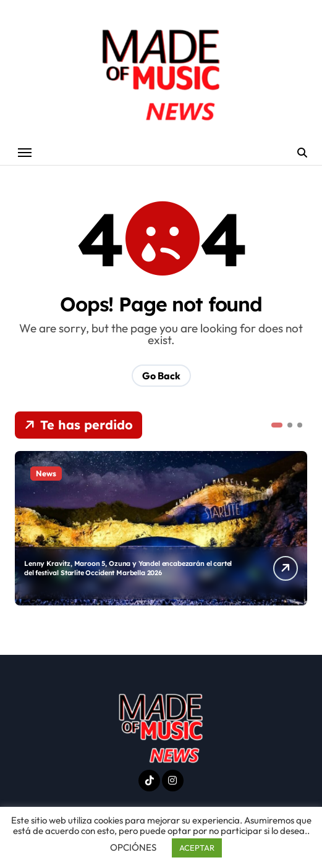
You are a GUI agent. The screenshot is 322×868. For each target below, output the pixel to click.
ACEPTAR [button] (197, 848)
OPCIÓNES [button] (133, 847)
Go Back (161, 376)
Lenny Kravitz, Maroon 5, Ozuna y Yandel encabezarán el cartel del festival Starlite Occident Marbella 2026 (128, 568)
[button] (277, 425)
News (46, 473)
